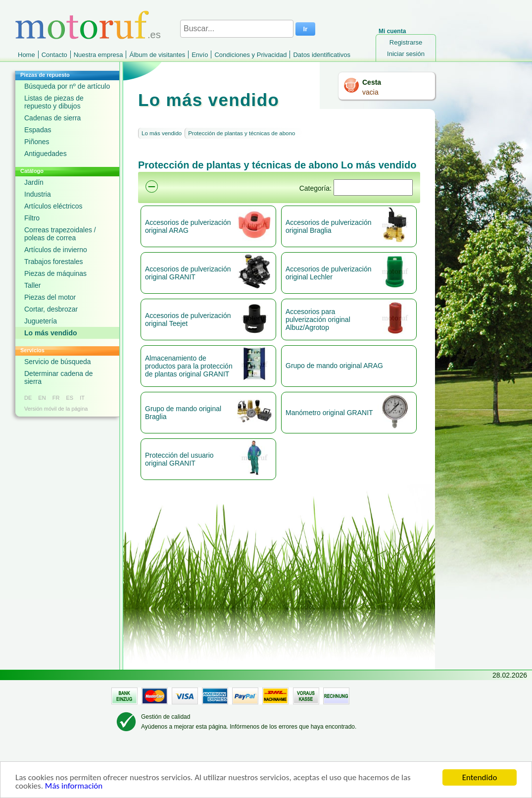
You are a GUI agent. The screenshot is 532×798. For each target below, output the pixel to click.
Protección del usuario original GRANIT (179, 459)
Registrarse (406, 42)
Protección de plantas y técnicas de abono (242, 133)
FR (56, 398)
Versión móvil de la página (56, 409)
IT (82, 398)
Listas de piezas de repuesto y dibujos (54, 102)
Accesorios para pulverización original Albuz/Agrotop (318, 319)
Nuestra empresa (98, 55)
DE (28, 398)
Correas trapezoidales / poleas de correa (60, 234)
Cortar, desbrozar (51, 309)
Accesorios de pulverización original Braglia (329, 226)
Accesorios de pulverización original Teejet (188, 319)
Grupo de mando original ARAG (334, 366)
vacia (370, 92)
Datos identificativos (322, 55)
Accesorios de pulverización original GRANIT (188, 273)
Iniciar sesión (406, 54)
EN (42, 398)
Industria (38, 194)
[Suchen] (373, 187)
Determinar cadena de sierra (59, 377)
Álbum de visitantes (157, 55)
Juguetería (41, 321)
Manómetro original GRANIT (329, 413)
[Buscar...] (237, 29)
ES (70, 398)
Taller (32, 285)
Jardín (34, 182)
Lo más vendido (51, 333)
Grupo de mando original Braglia (183, 413)
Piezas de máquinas (55, 273)
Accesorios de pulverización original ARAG (188, 226)
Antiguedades (46, 154)
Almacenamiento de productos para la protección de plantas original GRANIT (189, 366)
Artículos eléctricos (53, 206)
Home (26, 55)
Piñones (37, 142)
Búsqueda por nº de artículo (67, 86)
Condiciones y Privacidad (250, 55)
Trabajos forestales (54, 262)
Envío (200, 55)
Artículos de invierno (56, 250)
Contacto (54, 55)
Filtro (32, 218)
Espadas (38, 130)
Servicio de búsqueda (58, 362)
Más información (74, 786)
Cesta (372, 82)
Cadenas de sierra (52, 118)
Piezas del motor (50, 297)
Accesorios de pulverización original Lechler (329, 273)
